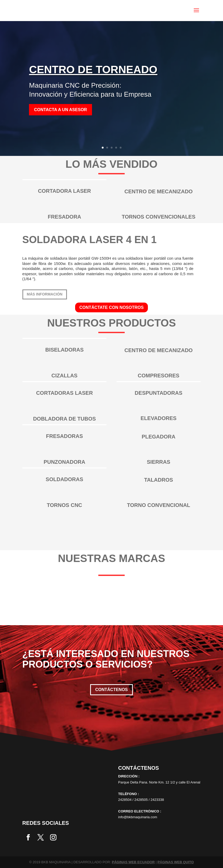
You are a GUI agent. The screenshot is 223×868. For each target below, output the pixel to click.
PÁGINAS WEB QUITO (176, 862)
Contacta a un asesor (60, 110)
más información (45, 294)
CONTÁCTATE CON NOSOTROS (111, 307)
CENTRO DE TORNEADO (93, 70)
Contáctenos (111, 690)
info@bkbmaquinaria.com (138, 817)
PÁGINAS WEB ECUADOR (133, 862)
